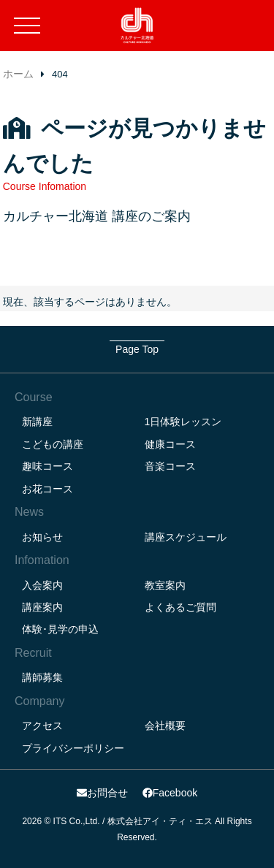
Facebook (170, 793)
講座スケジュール (186, 537)
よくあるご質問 (180, 607)
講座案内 (42, 607)
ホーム (18, 74)
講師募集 (42, 677)
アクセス (42, 726)
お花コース (47, 489)
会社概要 (165, 726)
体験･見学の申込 (60, 629)
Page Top (137, 349)
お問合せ (102, 793)
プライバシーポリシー (73, 748)
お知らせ (42, 537)
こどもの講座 (53, 444)
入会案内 (42, 585)
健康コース (170, 444)
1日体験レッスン (183, 422)
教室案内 (165, 585)
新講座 (37, 422)
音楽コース (170, 466)
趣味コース (47, 466)
